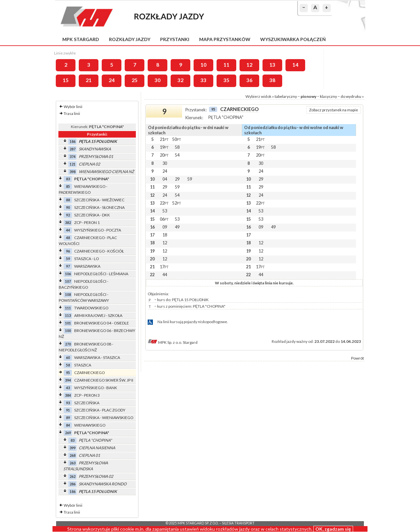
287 (73, 149)
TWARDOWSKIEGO (91, 308)
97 (68, 266)
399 (73, 448)
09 (165, 227)
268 (73, 455)
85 (68, 186)
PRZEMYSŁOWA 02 (96, 476)
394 (68, 380)
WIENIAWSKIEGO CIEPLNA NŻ (106, 172)
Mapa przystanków (225, 39)
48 (68, 238)
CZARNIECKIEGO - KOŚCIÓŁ (99, 251)
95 (68, 373)
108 (68, 294)
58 (68, 365)
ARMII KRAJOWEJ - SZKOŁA (98, 315)
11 (226, 65)
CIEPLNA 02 (89, 164)
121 (73, 164)
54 (177, 155)
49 (177, 227)
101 (68, 323)
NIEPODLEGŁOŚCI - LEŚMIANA (101, 274)
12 (249, 65)
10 (203, 65)
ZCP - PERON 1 (87, 222)
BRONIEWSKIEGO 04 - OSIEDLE (102, 323)
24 (112, 80)
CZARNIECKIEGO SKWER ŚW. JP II (104, 380)
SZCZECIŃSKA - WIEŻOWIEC (99, 200)
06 (164, 219)
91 (68, 410)
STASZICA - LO (86, 259)
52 (177, 203)
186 (73, 141)
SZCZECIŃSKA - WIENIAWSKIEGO (104, 418)
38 (272, 80)
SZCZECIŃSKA (87, 403)
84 (68, 425)
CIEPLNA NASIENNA (97, 448)
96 (68, 251)
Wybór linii (73, 107)
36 (249, 80)
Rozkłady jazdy (130, 39)
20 (164, 155)
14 (295, 65)
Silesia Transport (238, 523)
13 (272, 65)
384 (68, 395)
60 (68, 357)
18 (165, 235)
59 (68, 259)
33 (203, 80)
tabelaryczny (286, 96)
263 (73, 463)
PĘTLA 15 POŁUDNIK (98, 141)
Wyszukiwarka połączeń (293, 39)
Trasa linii (72, 113)
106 (68, 274)
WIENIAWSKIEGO (90, 425)
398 (73, 172)
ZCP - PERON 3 (87, 395)
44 (68, 230)
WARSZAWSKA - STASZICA (97, 357)
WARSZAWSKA (87, 266)
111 (68, 308)
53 (165, 211)
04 (165, 179)
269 (68, 433)
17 (164, 267)
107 (68, 281)
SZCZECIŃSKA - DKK (92, 215)
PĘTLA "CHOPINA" (92, 179)
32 (180, 80)
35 (226, 80)
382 (68, 222)
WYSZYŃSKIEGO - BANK (96, 388)
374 (73, 156)
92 (68, 215)
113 (68, 315)
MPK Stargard (81, 39)
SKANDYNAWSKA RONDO (103, 484)
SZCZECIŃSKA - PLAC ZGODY (100, 410)
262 (73, 476)
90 (68, 207)
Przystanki (175, 39)
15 (66, 80)
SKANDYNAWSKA (95, 149)
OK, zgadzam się (333, 529)
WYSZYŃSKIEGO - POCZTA (98, 230)
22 (164, 203)
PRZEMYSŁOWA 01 (96, 156)
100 (68, 331)
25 (135, 80)
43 (68, 388)
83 (68, 179)
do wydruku (351, 96)
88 (68, 200)
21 (89, 80)
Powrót (357, 358)
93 (68, 403)
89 (68, 418)
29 (177, 179)
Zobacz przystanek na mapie (334, 110)
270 (68, 344)
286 (73, 484)
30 (157, 80)
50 (177, 139)
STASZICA (83, 365)
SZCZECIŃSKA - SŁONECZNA (99, 207)
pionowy (308, 96)
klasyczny (328, 96)
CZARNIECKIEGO (89, 373)
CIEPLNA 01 (89, 455)
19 (164, 147)
